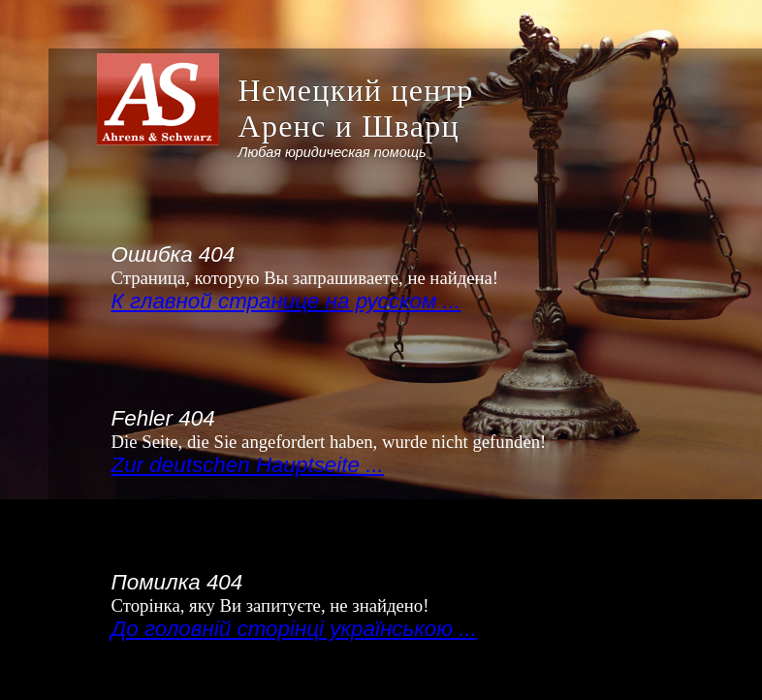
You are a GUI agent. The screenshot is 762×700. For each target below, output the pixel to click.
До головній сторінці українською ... (294, 629)
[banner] (291, 116)
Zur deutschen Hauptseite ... (248, 465)
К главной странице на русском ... (286, 301)
